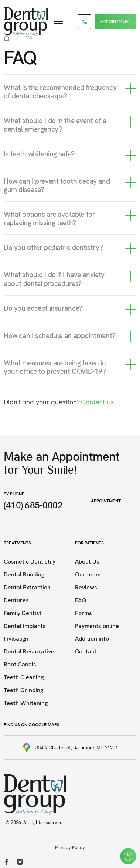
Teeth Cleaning (24, 677)
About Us (87, 562)
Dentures (16, 600)
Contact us (97, 402)
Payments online (97, 626)
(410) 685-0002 (33, 505)
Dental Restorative (29, 651)
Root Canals (20, 664)
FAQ (81, 600)
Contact (86, 651)
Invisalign (16, 639)
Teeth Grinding (23, 690)
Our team (88, 574)
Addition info (92, 639)
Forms (83, 613)
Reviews (86, 587)
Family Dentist (23, 613)
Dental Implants (25, 626)
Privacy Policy (70, 848)
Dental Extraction (27, 587)
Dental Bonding (24, 574)
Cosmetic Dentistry (30, 562)
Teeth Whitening (26, 703)
